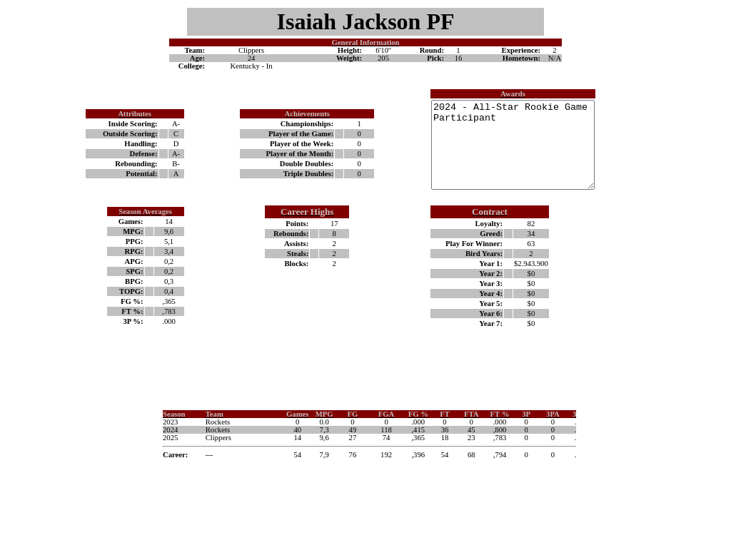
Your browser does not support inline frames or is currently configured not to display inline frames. (365, 463)
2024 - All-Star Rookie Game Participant (504, 153)
